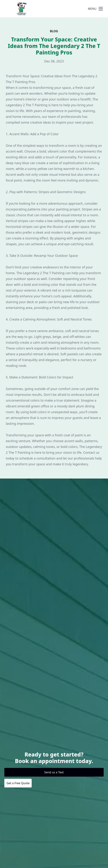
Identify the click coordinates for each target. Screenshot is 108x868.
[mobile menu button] (101, 9)
